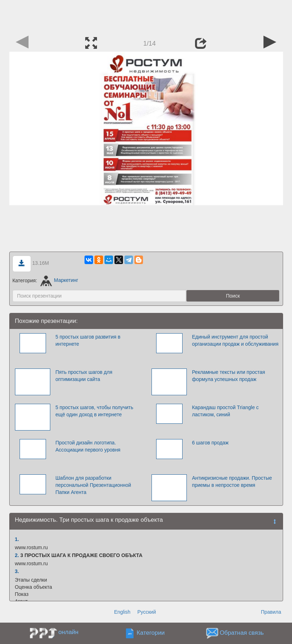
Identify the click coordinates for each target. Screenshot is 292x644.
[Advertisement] (146, 16)
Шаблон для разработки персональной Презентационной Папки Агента (93, 485)
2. (17, 555)
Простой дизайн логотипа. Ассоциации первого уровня (88, 446)
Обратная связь (242, 633)
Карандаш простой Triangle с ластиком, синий (225, 411)
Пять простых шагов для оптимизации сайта (84, 376)
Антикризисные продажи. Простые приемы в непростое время (232, 481)
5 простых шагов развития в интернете (88, 340)
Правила (271, 612)
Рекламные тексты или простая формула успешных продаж (228, 376)
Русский (147, 612)
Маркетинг (59, 280)
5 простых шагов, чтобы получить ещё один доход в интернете (94, 411)
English (122, 612)
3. (17, 571)
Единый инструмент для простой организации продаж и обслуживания (235, 340)
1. (17, 539)
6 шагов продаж (210, 443)
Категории (151, 633)
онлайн (68, 632)
